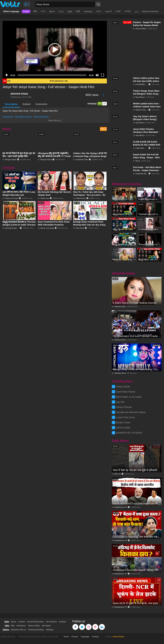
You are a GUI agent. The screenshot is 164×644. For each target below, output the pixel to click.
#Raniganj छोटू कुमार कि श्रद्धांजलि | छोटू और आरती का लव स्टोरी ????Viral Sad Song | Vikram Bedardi (54, 156)
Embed (27, 104)
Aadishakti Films (82, 159)
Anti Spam (46, 626)
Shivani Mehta (141, 28)
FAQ (13, 626)
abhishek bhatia (19, 94)
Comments (41, 104)
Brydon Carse (123, 422)
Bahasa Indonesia (150, 11)
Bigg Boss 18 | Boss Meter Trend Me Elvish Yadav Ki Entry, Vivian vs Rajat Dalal (124, 229)
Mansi (138, 161)
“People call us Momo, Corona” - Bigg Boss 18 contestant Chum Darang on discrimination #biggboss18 (150, 244)
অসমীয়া (128, 11)
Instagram (89, 625)
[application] (55, 50)
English (26, 11)
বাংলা (43, 11)
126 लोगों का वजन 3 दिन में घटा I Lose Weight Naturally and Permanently (19, 195)
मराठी (78, 11)
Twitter (82, 625)
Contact (22, 622)
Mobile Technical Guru (144, 110)
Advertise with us (18, 630)
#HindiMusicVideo (23, 117)
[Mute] (97, 75)
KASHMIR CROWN (143, 84)
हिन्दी (35, 11)
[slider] (52, 75)
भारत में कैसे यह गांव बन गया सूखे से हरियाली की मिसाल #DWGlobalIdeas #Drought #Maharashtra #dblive (137, 470)
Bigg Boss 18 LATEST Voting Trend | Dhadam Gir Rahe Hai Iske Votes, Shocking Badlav (150, 260)
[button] (55, 50)
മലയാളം (88, 11)
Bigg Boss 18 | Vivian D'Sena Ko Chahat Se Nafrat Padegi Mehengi (124, 244)
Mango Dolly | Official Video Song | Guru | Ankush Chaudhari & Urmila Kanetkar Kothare (137, 369)
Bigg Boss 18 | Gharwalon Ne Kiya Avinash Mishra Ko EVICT (124, 199)
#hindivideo (8, 117)
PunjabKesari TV (121, 507)
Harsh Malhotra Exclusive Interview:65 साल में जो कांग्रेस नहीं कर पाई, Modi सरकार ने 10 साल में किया (137, 504)
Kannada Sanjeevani (13, 228)
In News (63, 622)
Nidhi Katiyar (81, 198)
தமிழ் (61, 11)
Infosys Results (124, 407)
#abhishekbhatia (41, 117)
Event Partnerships (35, 622)
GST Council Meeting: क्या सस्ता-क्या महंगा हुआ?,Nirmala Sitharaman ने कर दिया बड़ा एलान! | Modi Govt (137, 537)
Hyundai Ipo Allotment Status (131, 412)
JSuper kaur (45, 198)
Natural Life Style (12, 198)
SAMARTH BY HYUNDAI (129, 433)
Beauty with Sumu (47, 228)
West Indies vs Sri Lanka (129, 397)
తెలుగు (52, 11)
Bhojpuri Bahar (11, 159)
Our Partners (51, 622)
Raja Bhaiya (140, 97)
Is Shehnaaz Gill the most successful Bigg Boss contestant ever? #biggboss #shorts (150, 229)
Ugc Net (120, 402)
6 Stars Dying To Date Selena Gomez (135, 303)
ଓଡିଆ (99, 11)
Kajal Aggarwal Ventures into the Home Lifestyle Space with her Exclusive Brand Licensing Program (150, 199)
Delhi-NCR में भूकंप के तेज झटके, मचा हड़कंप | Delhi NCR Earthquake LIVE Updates (137, 603)
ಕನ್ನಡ (70, 11)
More (103, 129)
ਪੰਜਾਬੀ (118, 11)
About (13, 622)
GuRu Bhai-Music (142, 148)
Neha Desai (80, 228)
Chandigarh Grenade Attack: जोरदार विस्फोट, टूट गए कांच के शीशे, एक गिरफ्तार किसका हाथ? (137, 570)
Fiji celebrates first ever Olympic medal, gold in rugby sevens (137, 336)
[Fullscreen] (103, 75)
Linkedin (102, 625)
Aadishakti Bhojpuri (143, 173)
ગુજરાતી (108, 11)
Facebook (75, 625)
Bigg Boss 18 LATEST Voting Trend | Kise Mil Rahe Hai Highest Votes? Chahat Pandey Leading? (124, 214)
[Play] (7, 75)
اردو (137, 11)
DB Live (118, 474)
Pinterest (95, 625)
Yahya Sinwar (123, 387)
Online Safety (34, 626)
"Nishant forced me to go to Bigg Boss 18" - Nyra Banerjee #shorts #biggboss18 (150, 214)
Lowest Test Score (125, 417)
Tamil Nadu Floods (126, 392)
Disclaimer (21, 626)
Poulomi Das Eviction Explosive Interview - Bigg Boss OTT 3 (124, 260)
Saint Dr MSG (123, 428)
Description (11, 104)
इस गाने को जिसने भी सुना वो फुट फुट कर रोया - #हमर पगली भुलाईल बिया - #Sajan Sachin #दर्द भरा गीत (19, 156)
